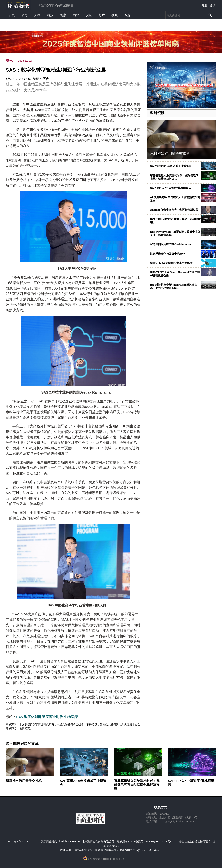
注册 (205, 5)
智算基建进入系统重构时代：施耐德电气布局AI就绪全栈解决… (174, 177)
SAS (20, 717)
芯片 (102, 15)
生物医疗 (71, 717)
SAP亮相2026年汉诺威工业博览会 (171, 166)
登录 (213, 5)
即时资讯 (157, 113)
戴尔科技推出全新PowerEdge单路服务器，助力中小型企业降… (174, 286)
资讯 (9, 61)
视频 (115, 15)
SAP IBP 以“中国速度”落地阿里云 (171, 188)
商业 (76, 15)
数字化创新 (33, 717)
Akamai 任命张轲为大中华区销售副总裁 (174, 210)
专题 (127, 15)
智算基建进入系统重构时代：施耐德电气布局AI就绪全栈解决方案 (137, 785)
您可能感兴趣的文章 (22, 744)
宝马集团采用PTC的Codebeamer (171, 244)
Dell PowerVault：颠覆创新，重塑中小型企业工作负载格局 (175, 233)
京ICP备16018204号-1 (159, 841)
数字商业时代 (53, 717)
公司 (25, 15)
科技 (50, 15)
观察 (63, 15)
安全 (89, 15)
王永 (45, 79)
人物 (37, 15)
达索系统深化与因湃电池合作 (168, 254)
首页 (12, 15)
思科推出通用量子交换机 (170, 153)
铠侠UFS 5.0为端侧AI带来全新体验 (171, 263)
